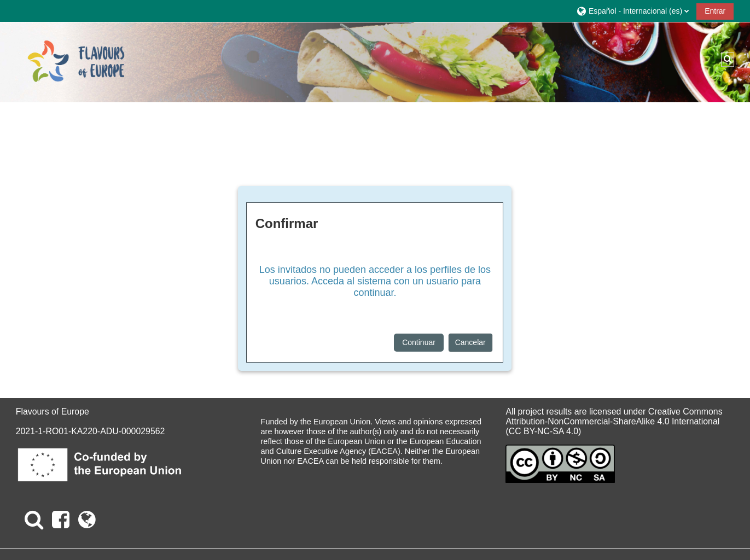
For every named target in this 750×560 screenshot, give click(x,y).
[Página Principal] (76, 62)
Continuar (419, 342)
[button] (632, 11)
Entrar (715, 11)
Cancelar (470, 342)
